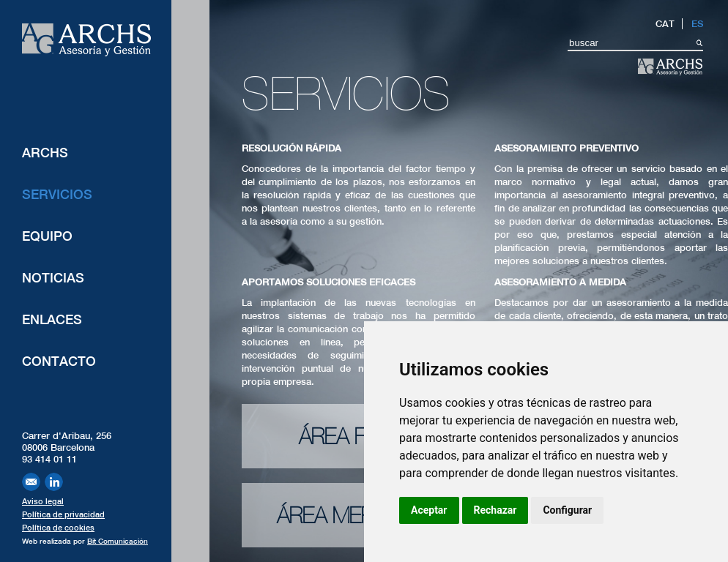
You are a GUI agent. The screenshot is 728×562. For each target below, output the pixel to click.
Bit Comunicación (118, 541)
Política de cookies (58, 528)
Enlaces (52, 319)
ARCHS (45, 153)
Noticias (53, 278)
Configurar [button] (567, 510)
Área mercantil (358, 515)
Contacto (59, 361)
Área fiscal (359, 436)
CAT (665, 24)
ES (697, 24)
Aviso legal (43, 501)
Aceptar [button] (429, 510)
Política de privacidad (63, 514)
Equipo (47, 236)
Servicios (57, 194)
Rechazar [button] (495, 510)
